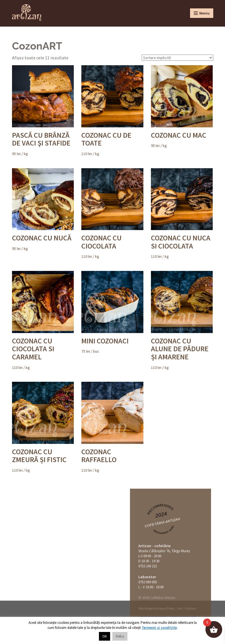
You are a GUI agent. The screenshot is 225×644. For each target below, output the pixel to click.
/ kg (43, 111)
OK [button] (105, 636)
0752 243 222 (148, 566)
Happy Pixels (166, 608)
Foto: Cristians (186, 608)
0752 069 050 (148, 582)
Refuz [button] (120, 636)
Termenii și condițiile (159, 628)
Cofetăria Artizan (162, 523)
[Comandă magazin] (177, 58)
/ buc (112, 312)
